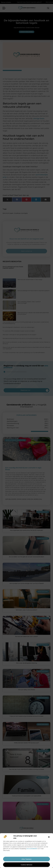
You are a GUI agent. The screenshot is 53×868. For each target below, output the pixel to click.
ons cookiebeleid (32, 849)
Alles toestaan (27, 859)
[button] (49, 837)
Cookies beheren (27, 865)
